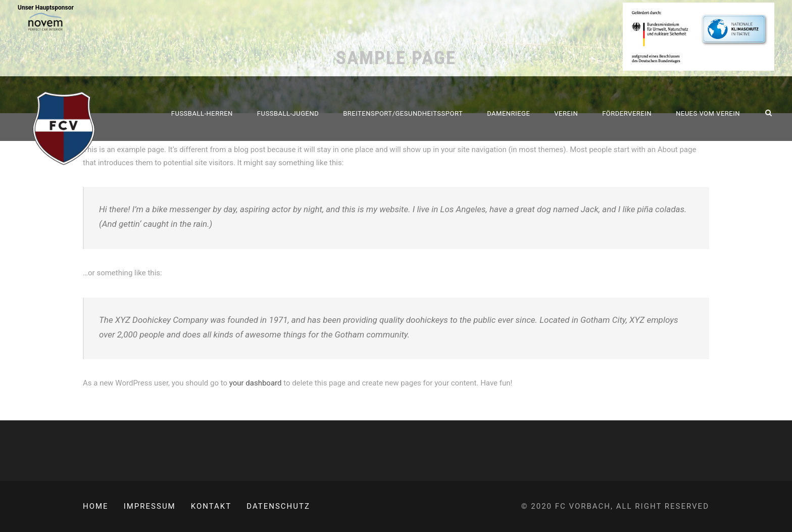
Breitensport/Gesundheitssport (403, 113)
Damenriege (508, 113)
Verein (566, 113)
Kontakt (211, 506)
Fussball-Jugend (288, 113)
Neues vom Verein (708, 113)
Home (96, 506)
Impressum (150, 506)
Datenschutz (278, 506)
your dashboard (256, 383)
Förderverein (627, 113)
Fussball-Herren (202, 113)
